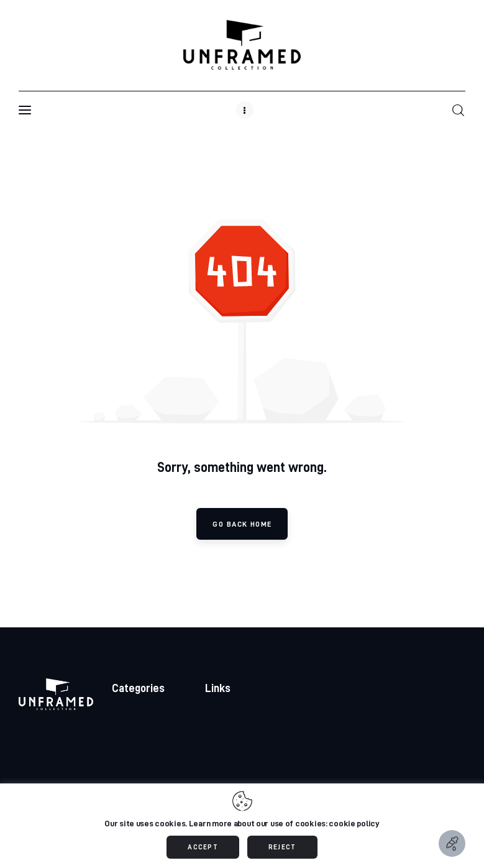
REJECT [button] (282, 847)
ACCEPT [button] (203, 847)
